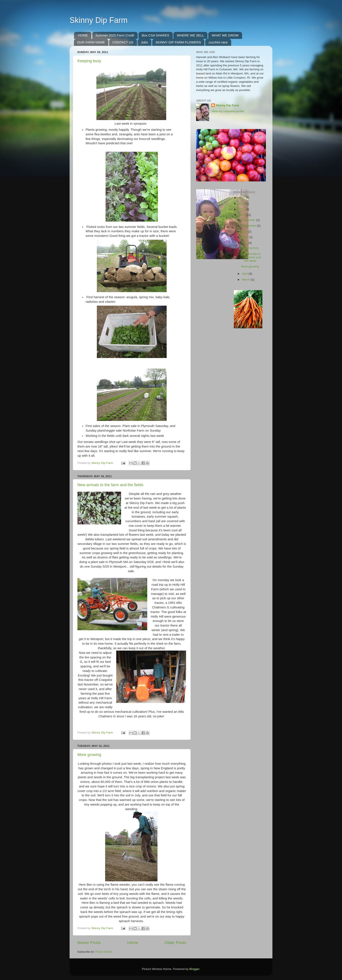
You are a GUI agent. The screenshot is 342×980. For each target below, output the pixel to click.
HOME (83, 35)
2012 (242, 209)
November (249, 220)
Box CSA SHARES (156, 35)
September (250, 226)
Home (133, 943)
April (245, 274)
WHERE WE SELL (190, 35)
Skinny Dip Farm (99, 20)
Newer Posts (89, 943)
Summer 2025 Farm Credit (115, 35)
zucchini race (218, 42)
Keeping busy (89, 61)
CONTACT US (123, 42)
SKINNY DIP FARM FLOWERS (178, 42)
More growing (89, 755)
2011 (242, 215)
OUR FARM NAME (91, 42)
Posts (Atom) (104, 952)
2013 (242, 204)
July (245, 232)
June (245, 237)
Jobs (144, 42)
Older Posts (175, 943)
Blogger (194, 969)
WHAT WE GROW (225, 35)
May (245, 243)
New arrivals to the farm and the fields (110, 485)
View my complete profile (228, 111)
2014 (242, 198)
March (246, 280)
